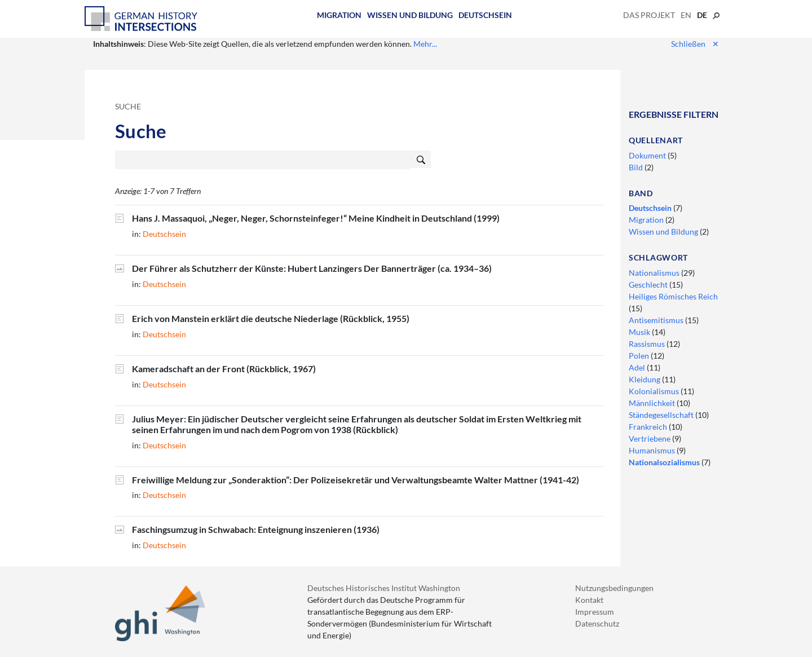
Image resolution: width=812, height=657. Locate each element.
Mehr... (425, 44)
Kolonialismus (655, 391)
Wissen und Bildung (410, 15)
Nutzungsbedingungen (614, 588)
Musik (640, 332)
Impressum (595, 612)
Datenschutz (597, 623)
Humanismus (653, 450)
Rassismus (648, 344)
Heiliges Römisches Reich (673, 296)
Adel (638, 367)
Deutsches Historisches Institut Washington (384, 588)
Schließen (695, 44)
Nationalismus (655, 273)
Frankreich (649, 427)
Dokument (648, 155)
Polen (640, 356)
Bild (637, 167)
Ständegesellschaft (662, 415)
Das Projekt (649, 15)
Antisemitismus (657, 320)
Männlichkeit (653, 403)
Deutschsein (485, 15)
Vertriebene (650, 438)
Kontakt (589, 600)
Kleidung (645, 379)
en (686, 15)
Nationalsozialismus (665, 462)
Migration (339, 15)
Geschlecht (649, 285)
